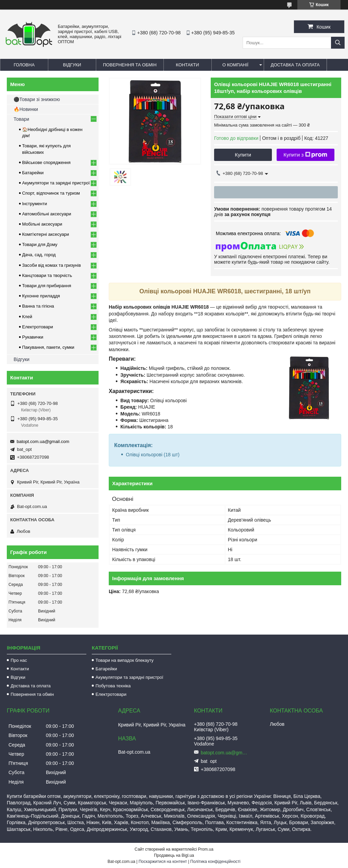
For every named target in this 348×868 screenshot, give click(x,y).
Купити (243, 155)
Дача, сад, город (39, 255)
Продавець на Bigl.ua (174, 855)
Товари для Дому (40, 244)
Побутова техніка (113, 686)
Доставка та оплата (295, 65)
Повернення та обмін (130, 65)
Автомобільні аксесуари (47, 214)
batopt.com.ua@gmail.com (43, 441)
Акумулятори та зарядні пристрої (56, 183)
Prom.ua (206, 849)
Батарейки (33, 173)
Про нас (19, 660)
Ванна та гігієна (38, 306)
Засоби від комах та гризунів (51, 265)
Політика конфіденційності (215, 862)
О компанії (235, 65)
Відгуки (72, 65)
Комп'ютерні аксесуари (46, 234)
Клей (27, 317)
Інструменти (34, 204)
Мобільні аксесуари (42, 224)
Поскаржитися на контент (163, 862)
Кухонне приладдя (41, 296)
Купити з (305, 155)
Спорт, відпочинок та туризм (51, 193)
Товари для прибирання (47, 286)
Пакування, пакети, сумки (48, 347)
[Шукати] (338, 43)
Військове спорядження (46, 162)
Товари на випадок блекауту (125, 660)
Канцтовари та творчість (47, 275)
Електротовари (38, 327)
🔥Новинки (26, 109)
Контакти (188, 65)
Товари (21, 119)
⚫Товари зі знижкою (37, 99)
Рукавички (33, 337)
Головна (24, 65)
